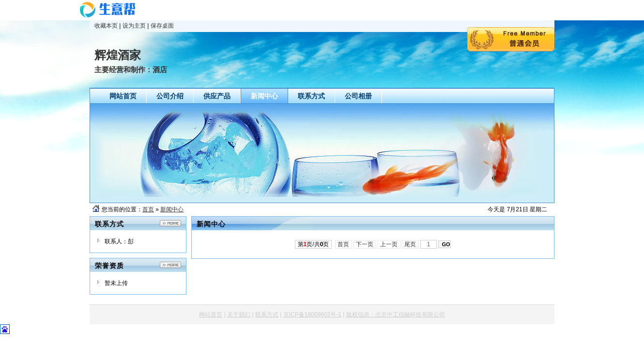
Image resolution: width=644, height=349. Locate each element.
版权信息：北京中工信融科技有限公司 (396, 315)
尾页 (410, 244)
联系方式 (267, 315)
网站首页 (211, 315)
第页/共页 (314, 244)
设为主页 (134, 26)
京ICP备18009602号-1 (312, 315)
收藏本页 (106, 26)
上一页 (389, 244)
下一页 (365, 244)
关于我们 (239, 315)
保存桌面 (162, 26)
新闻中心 (172, 209)
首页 (148, 209)
